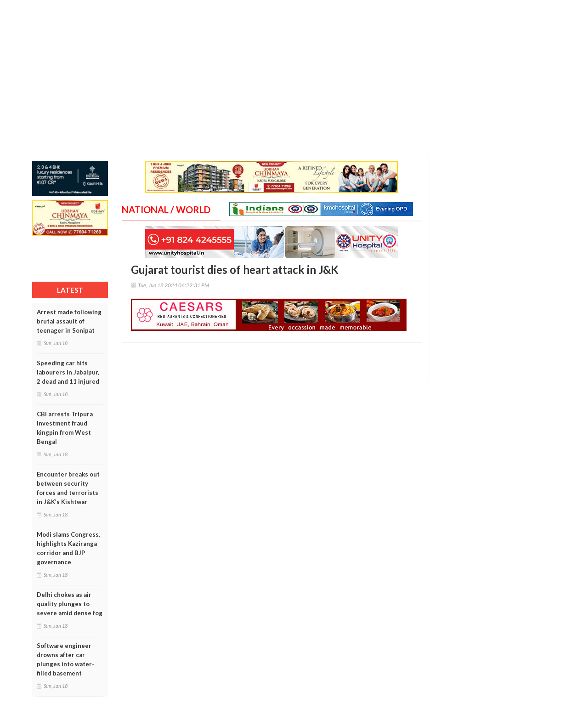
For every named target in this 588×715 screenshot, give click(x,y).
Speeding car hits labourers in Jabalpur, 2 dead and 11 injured (68, 372)
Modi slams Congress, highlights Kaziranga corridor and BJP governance (68, 548)
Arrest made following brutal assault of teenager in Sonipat (69, 321)
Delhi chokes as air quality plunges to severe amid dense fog (70, 604)
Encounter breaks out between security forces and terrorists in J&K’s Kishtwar (68, 488)
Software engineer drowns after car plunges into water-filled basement (65, 659)
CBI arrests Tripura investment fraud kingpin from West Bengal (65, 428)
